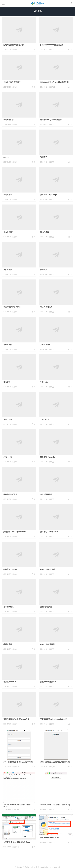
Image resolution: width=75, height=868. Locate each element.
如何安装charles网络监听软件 (52, 45)
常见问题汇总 (9, 120)
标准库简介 (8, 345)
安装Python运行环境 (48, 682)
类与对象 (44, 270)
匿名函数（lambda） (48, 457)
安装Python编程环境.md (50, 838)
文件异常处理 (45, 345)
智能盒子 (44, 157)
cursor (6, 157)
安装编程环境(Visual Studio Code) (54, 719)
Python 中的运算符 (48, 569)
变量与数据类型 (46, 607)
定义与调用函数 (46, 494)
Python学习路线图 (47, 644)
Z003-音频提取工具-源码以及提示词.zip (55, 762)
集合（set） (8, 419)
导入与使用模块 (46, 307)
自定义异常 (8, 195)
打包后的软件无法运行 (12, 82)
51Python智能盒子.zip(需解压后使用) (55, 82)
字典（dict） (45, 382)
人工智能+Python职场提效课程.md (17, 842)
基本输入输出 (9, 607)
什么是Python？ (10, 682)
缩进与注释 (8, 644)
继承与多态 (44, 232)
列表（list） (8, 457)
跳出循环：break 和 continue (15, 532)
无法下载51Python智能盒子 (51, 120)
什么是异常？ (9, 232)
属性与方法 (8, 270)
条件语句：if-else (10, 569)
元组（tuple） (46, 419)
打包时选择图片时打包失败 (14, 45)
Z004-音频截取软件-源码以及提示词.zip (18, 762)
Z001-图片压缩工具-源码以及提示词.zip (55, 805)
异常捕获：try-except (49, 195)
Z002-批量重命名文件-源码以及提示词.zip (17, 806)
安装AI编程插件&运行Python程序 (16, 719)
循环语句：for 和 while (49, 532)
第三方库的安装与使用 (12, 307)
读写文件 (7, 382)
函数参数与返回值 (10, 494)
